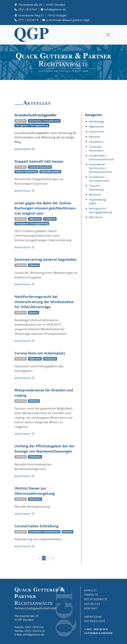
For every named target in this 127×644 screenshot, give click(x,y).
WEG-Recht (96, 217)
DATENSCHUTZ (95, 621)
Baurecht (94, 137)
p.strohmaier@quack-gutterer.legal (68, 20)
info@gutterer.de (55, 9)
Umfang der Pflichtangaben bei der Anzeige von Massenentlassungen (45, 452)
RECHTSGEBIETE (96, 599)
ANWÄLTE (91, 595)
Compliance (96, 142)
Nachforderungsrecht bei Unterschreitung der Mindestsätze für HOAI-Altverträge (44, 307)
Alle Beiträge (97, 121)
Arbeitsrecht (96, 132)
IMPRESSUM (93, 617)
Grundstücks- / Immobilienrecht (99, 179)
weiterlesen (23, 149)
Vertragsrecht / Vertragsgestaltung (100, 210)
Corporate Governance (96, 149)
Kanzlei (90, 590)
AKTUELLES (92, 604)
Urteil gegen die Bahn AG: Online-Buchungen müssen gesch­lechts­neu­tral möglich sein (45, 214)
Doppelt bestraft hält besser (39, 165)
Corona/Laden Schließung (36, 529)
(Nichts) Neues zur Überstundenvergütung (35, 494)
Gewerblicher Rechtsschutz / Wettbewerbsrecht (100, 168)
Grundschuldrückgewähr (36, 115)
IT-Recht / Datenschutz (96, 188)
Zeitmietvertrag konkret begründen (46, 263)
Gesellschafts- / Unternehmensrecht (101, 157)
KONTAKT (91, 608)
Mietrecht (95, 195)
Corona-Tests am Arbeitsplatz (40, 356)
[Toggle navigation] (108, 35)
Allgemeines (96, 127)
